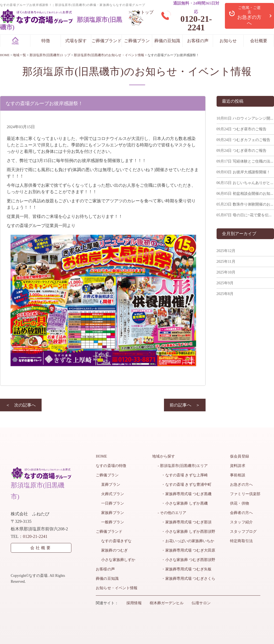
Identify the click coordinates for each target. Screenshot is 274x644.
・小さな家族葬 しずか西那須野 (187, 532)
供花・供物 (240, 503)
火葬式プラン (112, 494)
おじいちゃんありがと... (245, 183)
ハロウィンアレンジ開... (245, 118)
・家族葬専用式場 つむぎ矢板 (185, 569)
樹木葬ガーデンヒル (166, 603)
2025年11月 (226, 262)
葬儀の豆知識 (167, 41)
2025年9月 (225, 283)
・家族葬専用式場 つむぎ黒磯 (185, 494)
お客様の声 (198, 41)
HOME (101, 456)
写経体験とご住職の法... (245, 161)
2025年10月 (226, 272)
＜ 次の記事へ (21, 405)
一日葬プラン (112, 503)
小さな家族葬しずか (118, 560)
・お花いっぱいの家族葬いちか (186, 541)
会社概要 (259, 41)
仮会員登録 (240, 456)
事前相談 (238, 475)
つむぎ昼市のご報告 (242, 129)
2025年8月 (225, 294)
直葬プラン (111, 485)
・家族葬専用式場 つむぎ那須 (185, 522)
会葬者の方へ (242, 513)
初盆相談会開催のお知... (245, 194)
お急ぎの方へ (242, 485)
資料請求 (238, 466)
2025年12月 (226, 251)
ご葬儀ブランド (107, 41)
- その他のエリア (172, 513)
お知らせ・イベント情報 (116, 588)
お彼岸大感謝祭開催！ (243, 172)
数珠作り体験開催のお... (245, 204)
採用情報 (134, 603)
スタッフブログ (243, 532)
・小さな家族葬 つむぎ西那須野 (187, 560)
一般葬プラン (112, 522)
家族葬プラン (112, 513)
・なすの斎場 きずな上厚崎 (183, 475)
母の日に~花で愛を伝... (244, 215)
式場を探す (76, 41)
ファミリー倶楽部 (245, 494)
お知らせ (228, 41)
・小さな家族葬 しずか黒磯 (183, 503)
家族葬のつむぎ (114, 550)
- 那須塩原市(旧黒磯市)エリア (183, 466)
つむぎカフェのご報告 (243, 140)
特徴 (46, 41)
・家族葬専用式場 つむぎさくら (187, 579)
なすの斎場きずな (116, 541)
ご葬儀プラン (137, 41)
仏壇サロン (201, 603)
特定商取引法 (242, 541)
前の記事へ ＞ (185, 405)
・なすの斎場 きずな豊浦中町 (185, 485)
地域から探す (164, 456)
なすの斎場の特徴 (111, 466)
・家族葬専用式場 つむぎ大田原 (187, 550)
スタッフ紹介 (242, 522)
